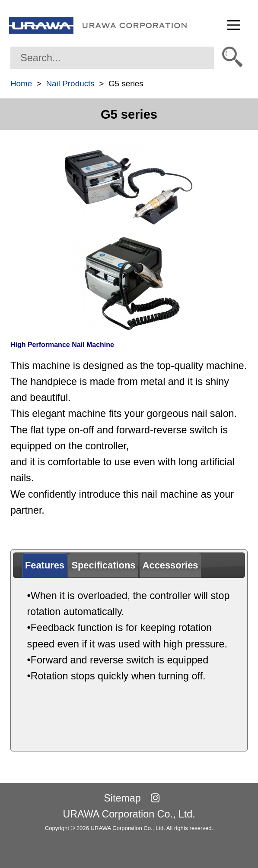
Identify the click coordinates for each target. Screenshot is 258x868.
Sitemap (122, 798)
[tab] (45, 566)
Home (21, 84)
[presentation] (45, 566)
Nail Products (70, 84)
